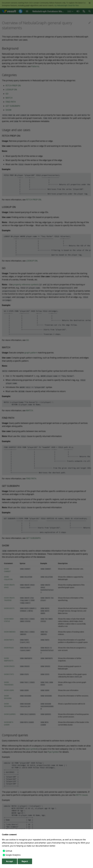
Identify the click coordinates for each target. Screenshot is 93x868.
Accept (10, 861)
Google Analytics (13, 855)
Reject (25, 861)
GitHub (9, 851)
